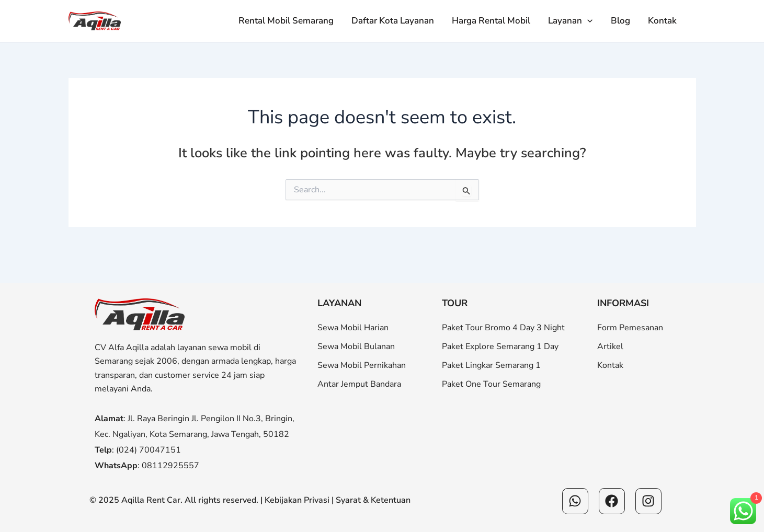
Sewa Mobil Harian (353, 328)
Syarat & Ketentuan (373, 500)
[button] (587, 21)
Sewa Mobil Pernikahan (362, 365)
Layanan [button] (570, 21)
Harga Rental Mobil (491, 21)
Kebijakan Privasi (297, 500)
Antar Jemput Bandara (359, 384)
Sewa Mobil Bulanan (356, 346)
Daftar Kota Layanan (393, 21)
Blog (620, 21)
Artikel (610, 346)
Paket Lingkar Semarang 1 (491, 365)
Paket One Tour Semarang (491, 384)
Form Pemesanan (630, 328)
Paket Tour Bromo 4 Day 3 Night (503, 328)
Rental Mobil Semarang (286, 21)
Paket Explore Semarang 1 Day (500, 346)
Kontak (662, 21)
